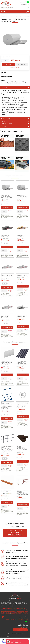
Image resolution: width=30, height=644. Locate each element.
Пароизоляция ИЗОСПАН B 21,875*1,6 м (5, 316)
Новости (19, 611)
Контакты (22, 2)
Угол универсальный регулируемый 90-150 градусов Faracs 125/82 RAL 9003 (22, 404)
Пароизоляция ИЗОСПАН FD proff (22, 316)
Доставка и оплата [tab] (15, 124)
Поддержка (26, 614)
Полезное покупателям (12, 612)
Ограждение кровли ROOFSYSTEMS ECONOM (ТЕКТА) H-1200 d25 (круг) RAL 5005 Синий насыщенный (7, 406)
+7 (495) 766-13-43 (26, 2)
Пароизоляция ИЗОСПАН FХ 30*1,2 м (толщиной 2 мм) (22, 196)
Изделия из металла (20, 158)
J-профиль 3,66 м (6, 490)
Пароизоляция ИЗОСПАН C (5, 236)
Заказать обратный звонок (20, 630)
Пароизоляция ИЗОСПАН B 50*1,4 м (22, 275)
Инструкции (4, 612)
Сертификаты (24, 611)
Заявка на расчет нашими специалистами (15, 533)
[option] (5, 493)
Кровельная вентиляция (5, 136)
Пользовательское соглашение (18, 610)
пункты (10, 76)
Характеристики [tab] (15, 118)
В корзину (4, 211)
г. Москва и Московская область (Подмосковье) (16, 619)
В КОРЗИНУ (8, 64)
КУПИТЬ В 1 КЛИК (22, 65)
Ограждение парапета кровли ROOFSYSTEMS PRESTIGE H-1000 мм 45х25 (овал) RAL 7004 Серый (7, 449)
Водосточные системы (5, 158)
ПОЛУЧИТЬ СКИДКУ (15, 68)
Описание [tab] (15, 88)
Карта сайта (8, 614)
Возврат (8, 611)
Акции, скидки (13, 611)
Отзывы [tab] (15, 126)
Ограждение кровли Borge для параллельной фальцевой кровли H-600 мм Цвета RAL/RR (22, 492)
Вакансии (20, 612)
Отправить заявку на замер (17, 614)
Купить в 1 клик (10, 211)
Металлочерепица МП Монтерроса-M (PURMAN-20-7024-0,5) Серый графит (22, 363)
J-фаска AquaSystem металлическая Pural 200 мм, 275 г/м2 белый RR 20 (7, 363)
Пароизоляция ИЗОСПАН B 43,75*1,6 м (7, 276)
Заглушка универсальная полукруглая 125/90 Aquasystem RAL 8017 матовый (22, 449)
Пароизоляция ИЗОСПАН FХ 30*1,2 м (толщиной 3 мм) (7, 196)
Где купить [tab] (15, 121)
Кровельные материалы (20, 136)
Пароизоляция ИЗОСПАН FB (20, 236)
